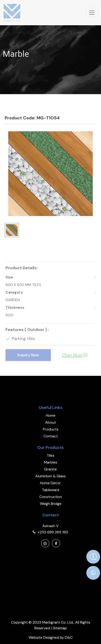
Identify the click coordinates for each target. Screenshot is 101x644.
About (50, 422)
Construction (51, 497)
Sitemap (60, 628)
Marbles (51, 462)
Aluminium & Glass (50, 476)
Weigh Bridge (51, 504)
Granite (50, 469)
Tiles (50, 455)
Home (51, 415)
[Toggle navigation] (92, 13)
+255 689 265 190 (53, 532)
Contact (51, 436)
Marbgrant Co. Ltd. (58, 622)
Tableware (51, 490)
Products (51, 429)
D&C (69, 637)
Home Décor (50, 483)
